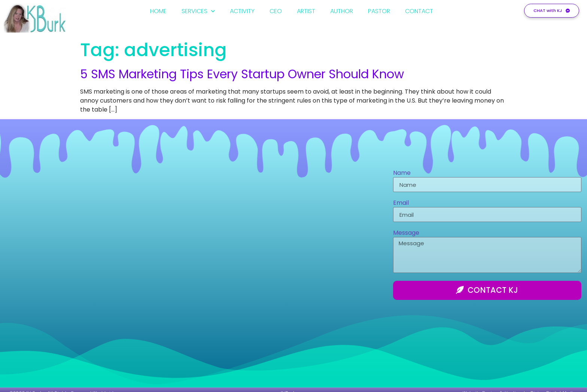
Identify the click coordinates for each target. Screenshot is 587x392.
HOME (158, 10)
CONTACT (419, 10)
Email (401, 203)
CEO (276, 10)
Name (402, 174)
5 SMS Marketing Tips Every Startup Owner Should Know (242, 74)
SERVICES (198, 10)
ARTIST (306, 10)
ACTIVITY (242, 10)
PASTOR (379, 10)
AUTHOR (342, 10)
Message (406, 233)
